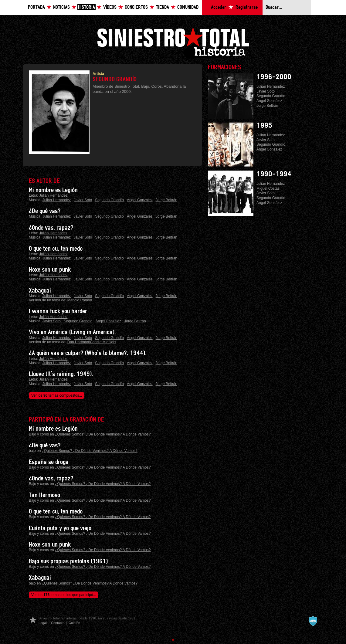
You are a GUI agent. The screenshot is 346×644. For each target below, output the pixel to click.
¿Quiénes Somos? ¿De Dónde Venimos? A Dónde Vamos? (103, 434)
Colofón (74, 623)
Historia (86, 7)
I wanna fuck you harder (58, 311)
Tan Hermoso (44, 495)
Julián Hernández (53, 195)
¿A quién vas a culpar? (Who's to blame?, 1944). (88, 353)
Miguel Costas (268, 188)
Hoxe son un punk (50, 270)
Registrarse (247, 7)
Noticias (61, 7)
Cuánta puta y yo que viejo (60, 528)
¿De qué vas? (45, 211)
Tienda (163, 7)
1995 (264, 126)
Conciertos (136, 7)
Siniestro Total (173, 42)
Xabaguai (40, 291)
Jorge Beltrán (166, 200)
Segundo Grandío (109, 200)
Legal (43, 623)
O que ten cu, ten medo (56, 249)
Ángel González (140, 200)
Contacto (58, 623)
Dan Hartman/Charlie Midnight (92, 342)
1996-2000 (274, 77)
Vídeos (110, 7)
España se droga (49, 462)
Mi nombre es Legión (53, 190)
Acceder (219, 7)
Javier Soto (83, 200)
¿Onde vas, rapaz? (51, 228)
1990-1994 (274, 174)
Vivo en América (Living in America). (72, 332)
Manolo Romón (80, 300)
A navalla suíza (313, 621)
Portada (36, 7)
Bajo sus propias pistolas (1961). (69, 561)
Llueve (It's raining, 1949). (61, 374)
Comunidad (188, 7)
